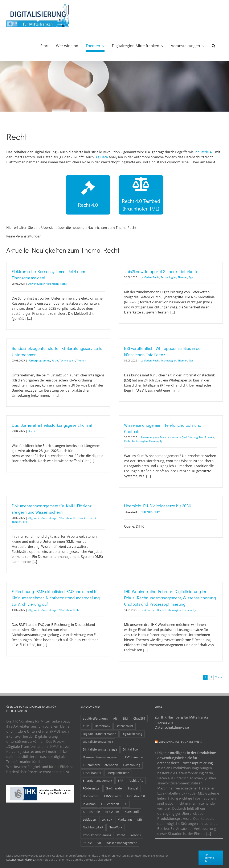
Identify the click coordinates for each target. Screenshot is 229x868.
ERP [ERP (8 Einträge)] (120, 781)
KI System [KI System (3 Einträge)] (112, 812)
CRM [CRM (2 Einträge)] (86, 726)
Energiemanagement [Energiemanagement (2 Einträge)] (98, 781)
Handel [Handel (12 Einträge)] (133, 788)
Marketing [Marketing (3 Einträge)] (125, 819)
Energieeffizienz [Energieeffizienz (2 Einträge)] (118, 773)
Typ (191, 277)
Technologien (169, 277)
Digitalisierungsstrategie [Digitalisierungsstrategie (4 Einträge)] (100, 749)
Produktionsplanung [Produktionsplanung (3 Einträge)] (97, 835)
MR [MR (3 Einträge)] (140, 819)
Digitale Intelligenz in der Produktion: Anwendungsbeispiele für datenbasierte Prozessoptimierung (187, 758)
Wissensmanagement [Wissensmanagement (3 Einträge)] (122, 843)
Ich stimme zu (209, 858)
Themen (183, 277)
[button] (214, 46)
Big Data (101, 157)
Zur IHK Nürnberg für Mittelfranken (183, 717)
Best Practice (207, 437)
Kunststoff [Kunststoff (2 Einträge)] (132, 812)
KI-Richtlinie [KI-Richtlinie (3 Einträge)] (91, 812)
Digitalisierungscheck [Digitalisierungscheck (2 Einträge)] (98, 742)
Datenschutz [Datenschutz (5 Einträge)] (124, 726)
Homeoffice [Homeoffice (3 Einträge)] (91, 796)
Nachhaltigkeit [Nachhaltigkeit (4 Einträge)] (93, 827)
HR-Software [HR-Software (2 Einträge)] (113, 796)
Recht (63, 284)
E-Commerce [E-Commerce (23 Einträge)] (134, 757)
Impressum (164, 722)
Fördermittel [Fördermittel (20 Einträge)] (92, 788)
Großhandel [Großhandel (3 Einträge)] (114, 788)
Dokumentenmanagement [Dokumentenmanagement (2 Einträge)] (101, 757)
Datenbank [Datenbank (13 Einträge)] (103, 726)
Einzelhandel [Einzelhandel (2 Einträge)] (92, 773)
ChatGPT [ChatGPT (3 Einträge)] (139, 718)
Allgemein (34, 518)
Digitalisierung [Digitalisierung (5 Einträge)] (132, 734)
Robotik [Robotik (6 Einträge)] (136, 835)
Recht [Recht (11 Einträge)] (121, 835)
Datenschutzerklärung (20, 860)
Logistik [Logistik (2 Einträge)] (107, 819)
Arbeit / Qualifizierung (185, 437)
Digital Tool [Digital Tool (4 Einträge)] (131, 749)
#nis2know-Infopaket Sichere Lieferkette (161, 271)
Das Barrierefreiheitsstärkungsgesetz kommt (52, 425)
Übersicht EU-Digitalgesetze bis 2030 (158, 506)
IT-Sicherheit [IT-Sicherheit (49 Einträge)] (110, 804)
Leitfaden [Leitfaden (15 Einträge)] (89, 819)
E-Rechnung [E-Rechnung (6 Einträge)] (132, 765)
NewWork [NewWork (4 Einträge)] (115, 827)
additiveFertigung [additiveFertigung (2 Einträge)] (95, 718)
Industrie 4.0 (204, 152)
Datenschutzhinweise (172, 727)
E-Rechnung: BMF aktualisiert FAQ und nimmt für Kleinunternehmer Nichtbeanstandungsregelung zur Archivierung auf (56, 598)
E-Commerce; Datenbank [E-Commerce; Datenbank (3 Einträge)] (100, 765)
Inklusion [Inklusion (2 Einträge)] (89, 804)
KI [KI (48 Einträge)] (126, 804)
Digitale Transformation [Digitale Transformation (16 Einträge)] (100, 734)
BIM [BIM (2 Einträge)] (125, 718)
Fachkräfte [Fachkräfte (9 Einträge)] (136, 781)
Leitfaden (146, 277)
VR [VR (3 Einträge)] (99, 843)
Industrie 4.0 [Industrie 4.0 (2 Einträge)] (136, 796)
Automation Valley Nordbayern (180, 742)
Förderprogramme (39, 361)
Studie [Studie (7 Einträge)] (87, 843)
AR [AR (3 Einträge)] (115, 718)
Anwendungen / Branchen (44, 284)
